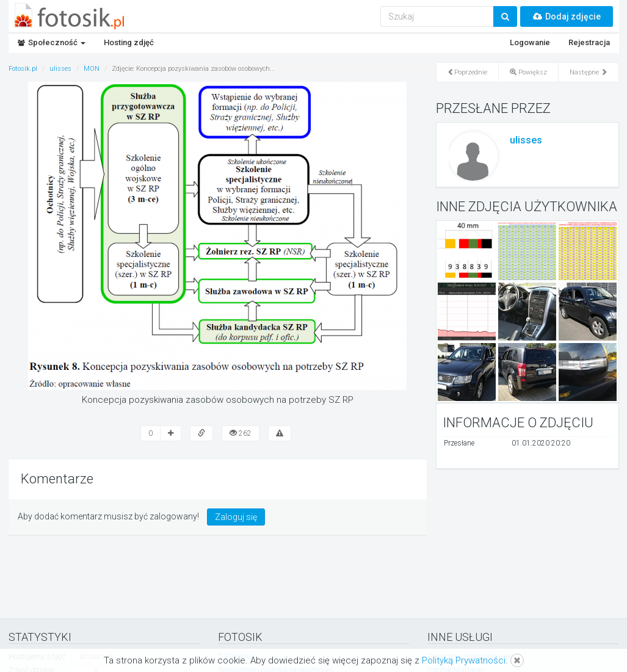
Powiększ (528, 72)
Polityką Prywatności (464, 660)
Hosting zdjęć (129, 42)
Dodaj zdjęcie (567, 16)
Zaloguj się (236, 517)
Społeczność (52, 42)
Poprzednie (467, 72)
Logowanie (530, 42)
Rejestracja (589, 42)
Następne (589, 72)
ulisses (526, 140)
